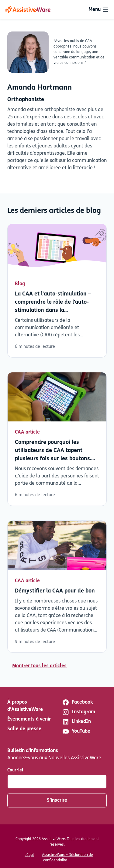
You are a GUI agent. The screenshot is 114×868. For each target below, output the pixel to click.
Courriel (15, 770)
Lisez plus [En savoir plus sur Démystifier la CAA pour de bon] (57, 586)
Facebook (77, 702)
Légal (29, 855)
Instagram (79, 712)
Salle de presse (24, 729)
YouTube (76, 731)
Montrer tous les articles (39, 666)
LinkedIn (76, 722)
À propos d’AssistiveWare (25, 706)
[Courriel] (57, 782)
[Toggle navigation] (99, 10)
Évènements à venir (29, 719)
